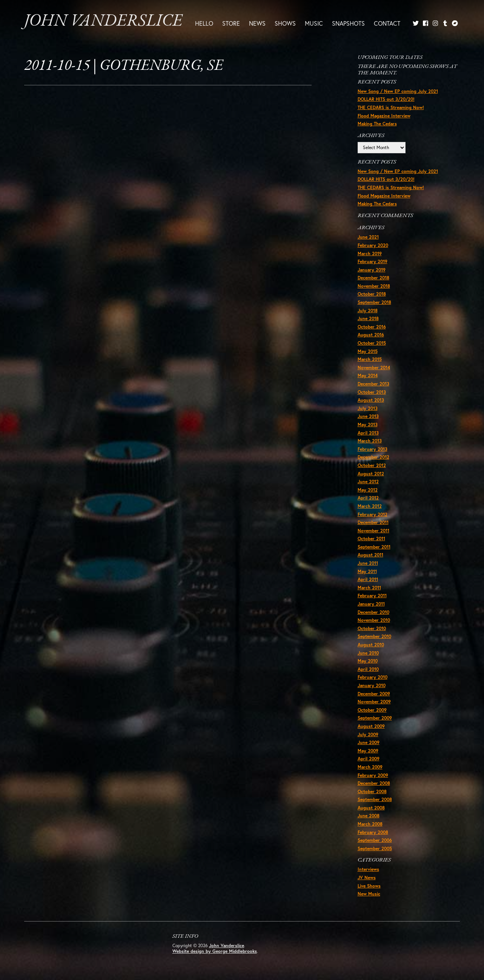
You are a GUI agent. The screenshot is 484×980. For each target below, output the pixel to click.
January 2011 (371, 604)
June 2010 (368, 653)
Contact (387, 23)
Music (314, 23)
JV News (367, 878)
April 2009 (369, 759)
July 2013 (368, 408)
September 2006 (375, 840)
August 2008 (371, 808)
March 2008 (370, 824)
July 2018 (368, 310)
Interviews (368, 869)
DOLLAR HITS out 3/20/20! (386, 99)
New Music (369, 894)
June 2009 (369, 742)
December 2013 (373, 384)
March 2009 (370, 767)
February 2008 (373, 832)
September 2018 (374, 302)
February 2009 (373, 775)
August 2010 (371, 645)
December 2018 (373, 278)
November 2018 (374, 286)
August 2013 (371, 400)
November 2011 (373, 531)
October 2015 (372, 343)
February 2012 (373, 514)
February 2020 (373, 245)
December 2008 (374, 783)
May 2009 (368, 751)
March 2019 (370, 253)
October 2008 (372, 791)
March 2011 (369, 588)
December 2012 (373, 457)
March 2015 (370, 359)
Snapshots (348, 23)
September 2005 (375, 848)
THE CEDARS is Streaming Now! (391, 107)
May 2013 (368, 425)
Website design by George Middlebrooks (215, 951)
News (257, 23)
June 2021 (368, 237)
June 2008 (369, 816)
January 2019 (372, 270)
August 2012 (371, 474)
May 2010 (368, 661)
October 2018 (372, 294)
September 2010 (374, 636)
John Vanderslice (103, 21)
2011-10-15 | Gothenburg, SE (124, 66)
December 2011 (373, 522)
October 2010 (372, 628)
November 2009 (374, 702)
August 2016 (371, 335)
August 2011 (370, 555)
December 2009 (374, 694)
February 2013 (373, 449)
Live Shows (369, 886)
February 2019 (373, 261)
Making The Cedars (377, 124)
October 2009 (372, 710)
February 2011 (372, 596)
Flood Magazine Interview (384, 116)
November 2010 (374, 620)
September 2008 (375, 799)
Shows (285, 23)
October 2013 (372, 392)
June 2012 (368, 482)
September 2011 (374, 547)
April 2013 (368, 433)
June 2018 (368, 318)
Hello (204, 23)
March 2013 (370, 441)
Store (231, 23)
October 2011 (371, 539)
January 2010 (372, 685)
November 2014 (374, 367)
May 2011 (367, 571)
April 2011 (368, 579)
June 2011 (368, 563)
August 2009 (371, 726)
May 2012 (368, 490)
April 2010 (368, 669)
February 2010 (373, 677)
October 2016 (372, 327)
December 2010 (373, 612)
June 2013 (368, 416)
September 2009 (375, 718)
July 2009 (368, 734)
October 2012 (372, 465)
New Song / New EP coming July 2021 (398, 91)
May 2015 (368, 351)
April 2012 (368, 498)
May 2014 (368, 375)
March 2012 (370, 506)
